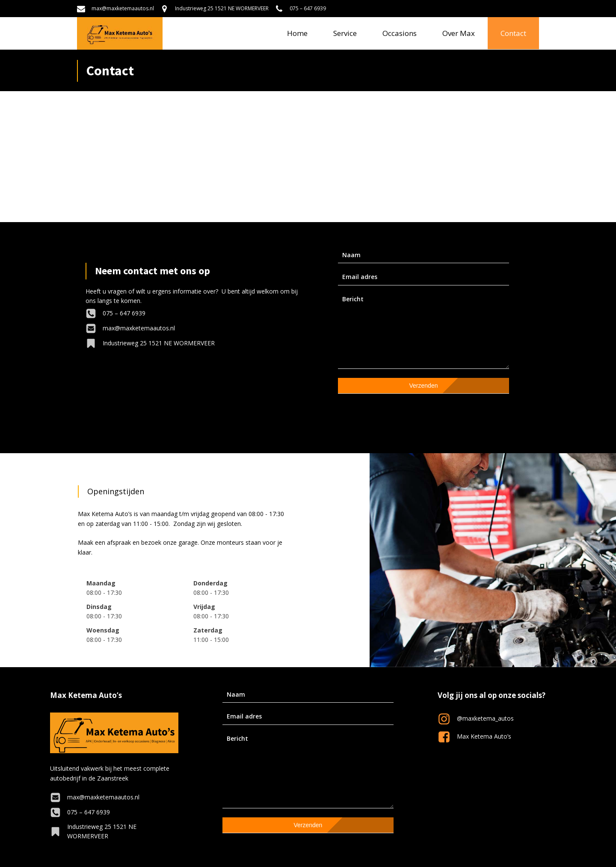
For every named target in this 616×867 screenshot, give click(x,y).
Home (297, 33)
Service (345, 33)
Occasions (400, 33)
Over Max (459, 33)
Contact (513, 33)
